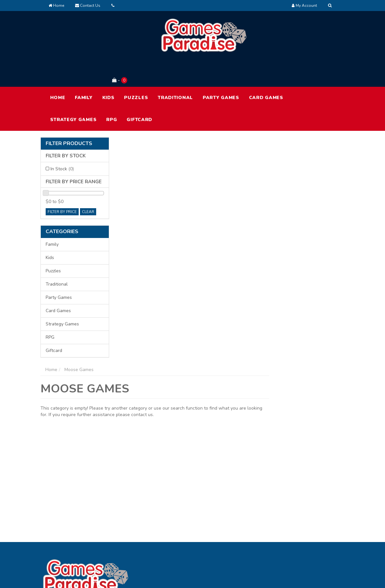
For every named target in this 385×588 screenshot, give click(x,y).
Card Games (266, 71)
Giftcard (139, 93)
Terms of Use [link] (307, 505)
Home (56, 6)
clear (88, 185)
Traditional (175, 71)
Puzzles (136, 71)
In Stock (62, 142)
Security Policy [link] (308, 546)
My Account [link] (183, 505)
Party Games (221, 71)
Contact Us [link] (244, 532)
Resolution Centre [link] (190, 532)
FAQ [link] (237, 519)
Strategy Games (74, 93)
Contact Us (88, 6)
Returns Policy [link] (308, 532)
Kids (108, 71)
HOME (58, 71)
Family (84, 71)
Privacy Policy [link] (307, 519)
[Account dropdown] (304, 6)
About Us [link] (242, 505)
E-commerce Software (270, 578)
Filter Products (69, 117)
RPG (112, 93)
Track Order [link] (184, 519)
